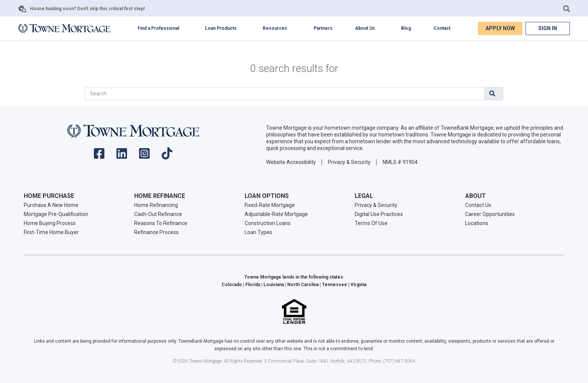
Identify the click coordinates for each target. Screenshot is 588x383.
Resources (275, 28)
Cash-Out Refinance (158, 214)
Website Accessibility (291, 162)
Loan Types (258, 232)
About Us (365, 28)
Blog (406, 28)
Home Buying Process (50, 223)
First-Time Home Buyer (51, 232)
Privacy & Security (349, 162)
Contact (442, 28)
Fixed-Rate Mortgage (270, 205)
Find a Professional (158, 28)
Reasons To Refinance (161, 223)
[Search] (285, 94)
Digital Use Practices (379, 214)
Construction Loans (268, 223)
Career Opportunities (490, 214)
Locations (477, 223)
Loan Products (221, 28)
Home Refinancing (156, 205)
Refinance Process (156, 232)
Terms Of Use (371, 223)
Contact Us (478, 205)
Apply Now (500, 28)
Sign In (548, 28)
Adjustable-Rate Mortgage (276, 214)
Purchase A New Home (51, 205)
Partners (323, 28)
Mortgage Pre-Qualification (56, 214)
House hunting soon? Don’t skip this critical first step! (87, 9)
